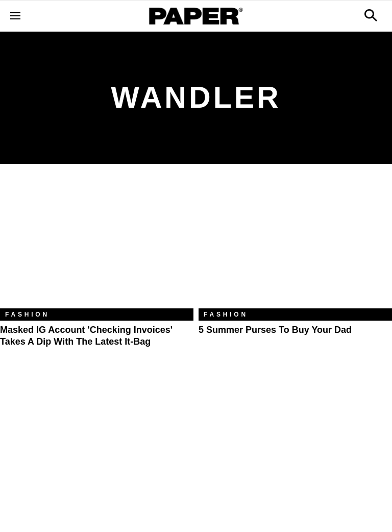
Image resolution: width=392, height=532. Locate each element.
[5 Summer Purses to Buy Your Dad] (295, 244)
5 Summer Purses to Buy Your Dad (275, 330)
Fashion (27, 315)
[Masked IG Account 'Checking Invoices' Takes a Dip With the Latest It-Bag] (97, 244)
